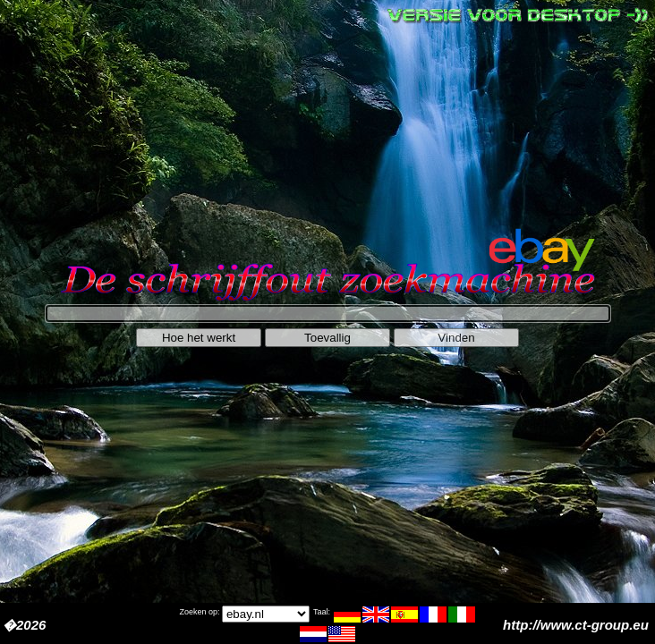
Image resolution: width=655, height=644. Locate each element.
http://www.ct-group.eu (578, 625)
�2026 (24, 625)
